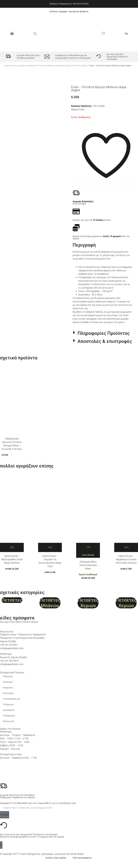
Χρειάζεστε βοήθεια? (79, 12)
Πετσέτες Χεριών (80, 66)
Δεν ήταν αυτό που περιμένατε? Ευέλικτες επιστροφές (117, 57)
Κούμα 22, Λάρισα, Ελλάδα (13, 657)
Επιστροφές (8, 693)
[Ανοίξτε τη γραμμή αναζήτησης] (35, 34)
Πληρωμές (8, 676)
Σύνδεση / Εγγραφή (58, 12)
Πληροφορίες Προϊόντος (104, 333)
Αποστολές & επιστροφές (105, 341)
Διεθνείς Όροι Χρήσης (56, 858)
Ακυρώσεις (8, 688)
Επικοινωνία (8, 721)
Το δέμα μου (8, 704)
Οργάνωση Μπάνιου (28, 66)
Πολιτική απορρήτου (82, 858)
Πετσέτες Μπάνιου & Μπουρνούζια (54, 66)
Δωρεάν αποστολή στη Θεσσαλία (17, 795)
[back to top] (1, 845)
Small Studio (77, 854)
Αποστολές (8, 682)
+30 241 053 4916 (9, 661)
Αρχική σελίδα (11, 66)
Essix (82, 109)
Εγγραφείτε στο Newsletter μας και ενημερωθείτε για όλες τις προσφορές (73, 57)
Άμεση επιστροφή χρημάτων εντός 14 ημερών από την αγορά (32, 837)
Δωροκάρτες (9, 710)
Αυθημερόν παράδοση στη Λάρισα (17, 797)
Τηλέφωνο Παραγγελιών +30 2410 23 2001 (69, 4)
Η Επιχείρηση (9, 716)
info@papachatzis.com (12, 648)
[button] (12, 34)
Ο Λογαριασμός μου (12, 699)
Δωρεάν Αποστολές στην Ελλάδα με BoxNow (28, 57)
